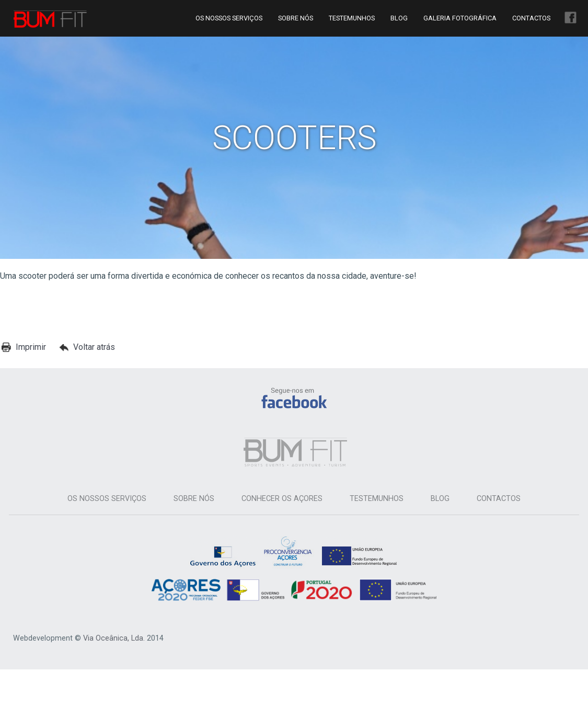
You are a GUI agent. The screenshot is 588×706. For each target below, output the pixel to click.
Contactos (531, 18)
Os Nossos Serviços (229, 18)
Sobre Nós (296, 18)
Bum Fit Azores (50, 19)
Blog (399, 18)
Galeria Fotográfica (460, 18)
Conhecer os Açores (282, 499)
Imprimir (31, 347)
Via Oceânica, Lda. (114, 638)
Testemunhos (352, 18)
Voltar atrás (94, 347)
